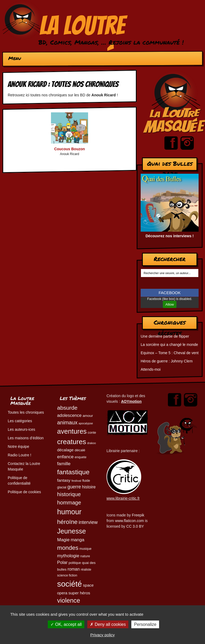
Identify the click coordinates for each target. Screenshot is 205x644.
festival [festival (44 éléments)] (76, 481)
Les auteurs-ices (21, 429)
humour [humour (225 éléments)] (69, 512)
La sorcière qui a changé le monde (169, 345)
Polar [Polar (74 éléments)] (62, 562)
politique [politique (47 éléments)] (75, 563)
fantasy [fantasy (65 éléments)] (64, 480)
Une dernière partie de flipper (165, 336)
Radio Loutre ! (19, 455)
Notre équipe (18, 447)
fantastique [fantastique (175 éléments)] (73, 472)
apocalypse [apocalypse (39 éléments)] (86, 423)
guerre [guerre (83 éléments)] (74, 487)
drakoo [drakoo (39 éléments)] (92, 443)
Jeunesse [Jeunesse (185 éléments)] (72, 531)
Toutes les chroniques (26, 412)
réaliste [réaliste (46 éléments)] (86, 570)
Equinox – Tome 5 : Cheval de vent (170, 353)
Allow (170, 304)
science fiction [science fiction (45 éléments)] (67, 575)
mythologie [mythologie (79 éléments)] (68, 556)
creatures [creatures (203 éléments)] (72, 442)
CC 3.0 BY (135, 526)
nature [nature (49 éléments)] (85, 556)
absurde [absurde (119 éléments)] (67, 408)
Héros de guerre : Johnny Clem (167, 361)
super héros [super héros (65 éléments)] (79, 593)
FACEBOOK (170, 293)
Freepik (138, 515)
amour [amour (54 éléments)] (88, 416)
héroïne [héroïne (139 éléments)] (67, 522)
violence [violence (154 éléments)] (69, 600)
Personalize (145, 624)
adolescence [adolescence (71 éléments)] (69, 415)
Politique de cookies (24, 492)
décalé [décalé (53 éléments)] (80, 450)
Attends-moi (151, 369)
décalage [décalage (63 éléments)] (65, 450)
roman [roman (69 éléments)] (74, 569)
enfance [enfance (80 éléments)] (65, 457)
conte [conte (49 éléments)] (92, 432)
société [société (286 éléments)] (70, 584)
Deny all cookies (108, 624)
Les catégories (20, 421)
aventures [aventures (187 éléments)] (72, 431)
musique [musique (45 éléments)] (86, 549)
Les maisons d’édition (26, 438)
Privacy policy (102, 635)
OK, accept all (66, 624)
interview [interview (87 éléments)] (88, 522)
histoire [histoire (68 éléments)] (89, 487)
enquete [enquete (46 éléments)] (81, 457)
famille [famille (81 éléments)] (64, 464)
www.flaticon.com (129, 521)
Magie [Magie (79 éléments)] (63, 540)
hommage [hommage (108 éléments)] (69, 503)
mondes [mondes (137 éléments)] (68, 548)
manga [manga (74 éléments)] (78, 540)
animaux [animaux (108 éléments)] (67, 422)
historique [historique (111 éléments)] (69, 494)
